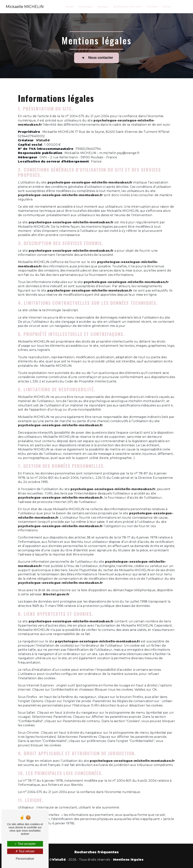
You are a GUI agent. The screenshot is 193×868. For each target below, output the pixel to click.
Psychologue (85, 7)
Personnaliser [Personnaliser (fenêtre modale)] (25, 859)
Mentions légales (128, 860)
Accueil (70, 7)
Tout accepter (25, 844)
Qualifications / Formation (127, 7)
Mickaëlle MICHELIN (25, 7)
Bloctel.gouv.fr (56, 594)
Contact (167, 7)
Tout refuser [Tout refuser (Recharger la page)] (25, 851)
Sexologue (103, 7)
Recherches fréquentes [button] (97, 852)
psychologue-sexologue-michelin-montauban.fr (90, 182)
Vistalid (43, 140)
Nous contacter (96, 58)
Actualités (152, 7)
